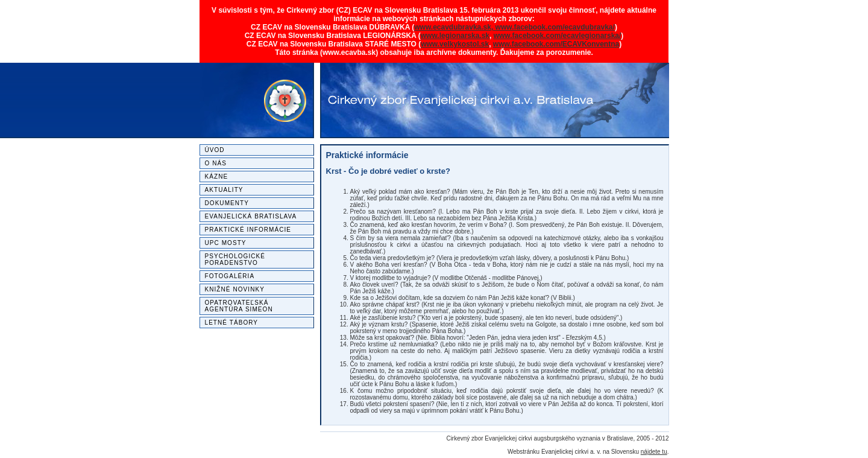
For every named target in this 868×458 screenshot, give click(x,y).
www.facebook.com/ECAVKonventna (556, 44)
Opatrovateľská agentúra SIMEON (239, 306)
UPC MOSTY (226, 243)
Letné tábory (232, 323)
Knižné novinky (235, 289)
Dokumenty (227, 203)
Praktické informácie (248, 230)
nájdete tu (654, 452)
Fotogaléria (230, 276)
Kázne (217, 177)
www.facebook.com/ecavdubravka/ (555, 27)
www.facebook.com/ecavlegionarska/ (558, 36)
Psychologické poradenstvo (235, 259)
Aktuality (224, 190)
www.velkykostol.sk (455, 44)
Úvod (215, 150)
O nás (216, 163)
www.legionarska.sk (455, 36)
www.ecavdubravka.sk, (454, 27)
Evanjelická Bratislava (251, 216)
